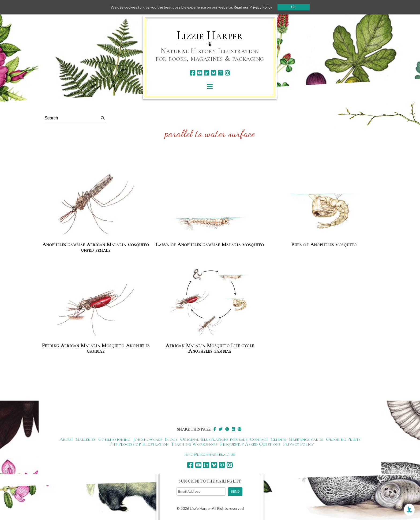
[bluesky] (213, 73)
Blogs (171, 439)
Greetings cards (306, 439)
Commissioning (114, 439)
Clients (279, 439)
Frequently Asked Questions (250, 444)
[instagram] (227, 73)
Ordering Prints (343, 439)
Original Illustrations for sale (214, 439)
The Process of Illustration (139, 444)
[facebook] (192, 73)
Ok (293, 7)
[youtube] (199, 73)
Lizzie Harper (210, 35)
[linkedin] (206, 73)
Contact (259, 439)
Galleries (86, 439)
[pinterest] (220, 73)
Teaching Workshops (194, 444)
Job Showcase (148, 439)
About (66, 439)
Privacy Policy (299, 444)
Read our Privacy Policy (253, 7)
